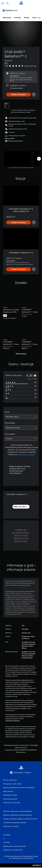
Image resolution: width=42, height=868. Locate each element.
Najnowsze (7, 18)
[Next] (39, 159)
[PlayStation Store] (10, 10)
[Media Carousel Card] (18, 159)
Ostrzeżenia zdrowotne (13, 721)
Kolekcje (18, 18)
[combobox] (21, 417)
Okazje (27, 18)
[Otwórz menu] (3, 3)
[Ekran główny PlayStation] (21, 3)
